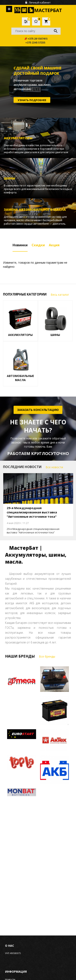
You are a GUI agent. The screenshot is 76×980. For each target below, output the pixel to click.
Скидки (38, 245)
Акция (54, 245)
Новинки (20, 245)
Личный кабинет (38, 2)
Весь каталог (60, 295)
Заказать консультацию (38, 410)
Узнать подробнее (32, 100)
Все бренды (47, 656)
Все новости (54, 467)
